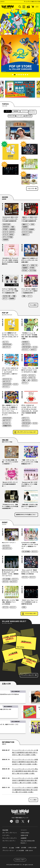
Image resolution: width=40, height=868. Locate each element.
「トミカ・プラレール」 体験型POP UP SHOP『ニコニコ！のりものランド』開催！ (30, 370)
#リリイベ (35, 552)
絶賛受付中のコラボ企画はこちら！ (26, 515)
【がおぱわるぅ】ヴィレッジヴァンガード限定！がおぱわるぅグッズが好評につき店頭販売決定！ (10, 261)
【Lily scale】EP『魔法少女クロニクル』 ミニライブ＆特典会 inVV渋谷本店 (30, 572)
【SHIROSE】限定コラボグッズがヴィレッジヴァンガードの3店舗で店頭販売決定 (10, 219)
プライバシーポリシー (9, 851)
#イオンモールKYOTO (9, 232)
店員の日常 (28, 116)
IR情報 (17, 848)
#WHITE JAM (7, 224)
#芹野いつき (34, 265)
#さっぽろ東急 (26, 552)
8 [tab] (28, 75)
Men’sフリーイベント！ (9, 543)
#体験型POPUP (7, 426)
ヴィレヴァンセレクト (10, 838)
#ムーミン (5, 342)
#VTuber (25, 271)
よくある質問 (20, 851)
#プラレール (32, 378)
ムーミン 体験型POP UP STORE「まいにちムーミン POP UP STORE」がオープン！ (10, 336)
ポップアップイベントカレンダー (27, 432)
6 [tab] (23, 75)
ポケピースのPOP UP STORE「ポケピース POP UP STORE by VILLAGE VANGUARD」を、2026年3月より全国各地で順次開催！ (30, 410)
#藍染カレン (25, 224)
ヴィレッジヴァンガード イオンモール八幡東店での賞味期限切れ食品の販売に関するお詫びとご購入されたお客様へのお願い (25, 753)
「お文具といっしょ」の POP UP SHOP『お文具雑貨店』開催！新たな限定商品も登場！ (29, 336)
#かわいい (33, 350)
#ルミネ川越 (33, 271)
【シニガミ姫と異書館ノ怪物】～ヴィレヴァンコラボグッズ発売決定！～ (10, 462)
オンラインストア (8, 841)
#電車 (24, 380)
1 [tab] (13, 75)
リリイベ (24, 111)
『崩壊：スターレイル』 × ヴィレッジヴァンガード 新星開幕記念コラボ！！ (30, 462)
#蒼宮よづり (25, 265)
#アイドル (5, 582)
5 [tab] (21, 75)
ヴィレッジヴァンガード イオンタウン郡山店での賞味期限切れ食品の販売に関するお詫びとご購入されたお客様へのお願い (25, 771)
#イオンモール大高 (27, 232)
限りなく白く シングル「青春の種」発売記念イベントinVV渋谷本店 (10, 602)
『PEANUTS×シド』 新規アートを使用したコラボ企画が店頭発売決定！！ (10, 507)
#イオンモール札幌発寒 (28, 229)
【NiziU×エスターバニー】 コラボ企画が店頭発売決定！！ (10, 484)
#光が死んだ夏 (7, 296)
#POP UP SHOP (7, 344)
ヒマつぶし (20, 116)
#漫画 (14, 296)
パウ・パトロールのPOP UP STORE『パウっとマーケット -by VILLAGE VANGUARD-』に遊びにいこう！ (10, 372)
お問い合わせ (29, 851)
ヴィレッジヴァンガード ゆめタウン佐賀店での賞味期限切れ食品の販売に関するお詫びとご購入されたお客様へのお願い (25, 790)
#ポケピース (25, 418)
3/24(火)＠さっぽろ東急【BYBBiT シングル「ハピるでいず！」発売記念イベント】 (30, 546)
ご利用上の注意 (32, 848)
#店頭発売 (5, 240)
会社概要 (24, 848)
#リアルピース (7, 423)
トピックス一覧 (32, 189)
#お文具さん (25, 342)
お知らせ (5, 848)
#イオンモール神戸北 (8, 235)
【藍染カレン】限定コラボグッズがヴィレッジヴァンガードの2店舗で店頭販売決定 (29, 219)
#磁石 (13, 227)
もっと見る (33, 305)
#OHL (24, 607)
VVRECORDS (12, 116)
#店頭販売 (12, 229)
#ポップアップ (7, 347)
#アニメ (5, 299)
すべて (8, 111)
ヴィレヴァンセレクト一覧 (29, 675)
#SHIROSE (6, 227)
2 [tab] (15, 75)
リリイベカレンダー (31, 614)
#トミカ (24, 378)
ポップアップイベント (32, 112)
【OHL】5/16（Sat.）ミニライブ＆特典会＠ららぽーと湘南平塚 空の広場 (30, 602)
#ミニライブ (6, 546)
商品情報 (16, 111)
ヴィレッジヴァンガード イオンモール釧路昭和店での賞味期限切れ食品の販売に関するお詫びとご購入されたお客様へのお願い (25, 762)
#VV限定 (5, 229)
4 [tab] (19, 75)
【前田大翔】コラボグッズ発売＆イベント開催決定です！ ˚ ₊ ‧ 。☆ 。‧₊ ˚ (29, 507)
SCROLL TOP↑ (20, 860)
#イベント (25, 383)
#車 (29, 380)
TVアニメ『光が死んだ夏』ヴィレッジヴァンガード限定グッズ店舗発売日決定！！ (10, 291)
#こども (35, 347)
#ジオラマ (34, 380)
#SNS (32, 224)
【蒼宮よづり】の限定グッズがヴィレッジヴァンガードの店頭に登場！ (29, 260)
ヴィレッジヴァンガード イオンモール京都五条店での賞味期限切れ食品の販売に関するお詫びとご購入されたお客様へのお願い (25, 781)
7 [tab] (25, 75)
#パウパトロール (7, 379)
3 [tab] (17, 75)
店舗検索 (24, 838)
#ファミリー (25, 350)
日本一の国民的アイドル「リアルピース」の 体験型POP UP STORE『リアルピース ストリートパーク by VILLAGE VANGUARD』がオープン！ (10, 410)
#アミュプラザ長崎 (8, 237)
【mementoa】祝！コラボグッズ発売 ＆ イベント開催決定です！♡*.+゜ (29, 484)
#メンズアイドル (7, 548)
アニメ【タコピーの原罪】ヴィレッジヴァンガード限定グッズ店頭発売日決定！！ (29, 291)
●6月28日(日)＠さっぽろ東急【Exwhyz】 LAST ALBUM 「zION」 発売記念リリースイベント (10, 573)
